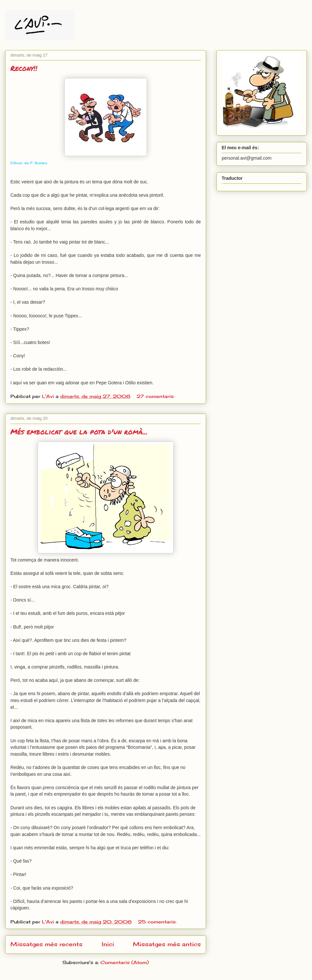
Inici (108, 944)
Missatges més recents (46, 944)
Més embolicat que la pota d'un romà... (79, 432)
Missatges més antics (167, 944)
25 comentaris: (158, 922)
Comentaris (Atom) (125, 962)
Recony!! (24, 68)
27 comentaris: (156, 396)
